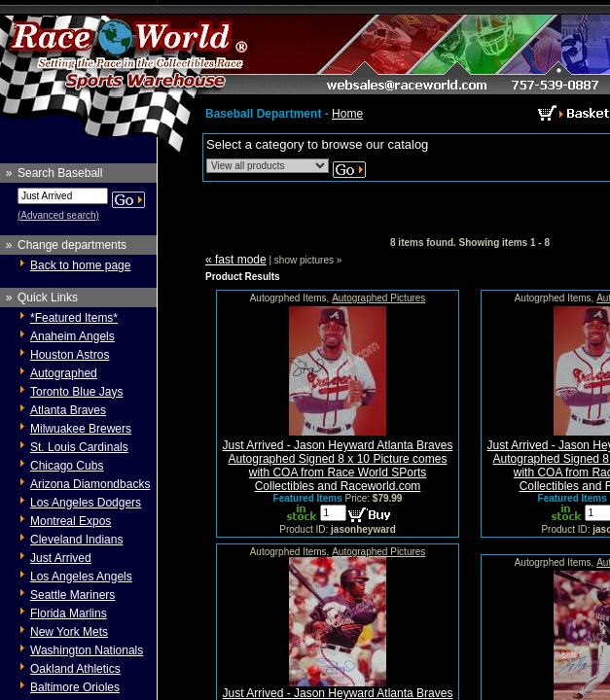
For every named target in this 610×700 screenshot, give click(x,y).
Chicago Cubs (67, 466)
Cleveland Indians (76, 540)
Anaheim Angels (72, 336)
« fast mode (236, 260)
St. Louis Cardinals (79, 447)
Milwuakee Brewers (81, 429)
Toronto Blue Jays (76, 392)
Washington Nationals (87, 650)
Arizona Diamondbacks (90, 484)
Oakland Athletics (75, 669)
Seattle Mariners (72, 595)
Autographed (64, 373)
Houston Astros (70, 355)
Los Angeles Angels (81, 577)
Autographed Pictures (378, 298)
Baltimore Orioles (75, 687)
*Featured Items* (74, 318)
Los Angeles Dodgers (86, 503)
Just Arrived (61, 558)
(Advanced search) (58, 215)
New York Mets (69, 632)
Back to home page (80, 265)
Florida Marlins (69, 613)
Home (347, 114)
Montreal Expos (71, 521)
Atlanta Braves (68, 410)
